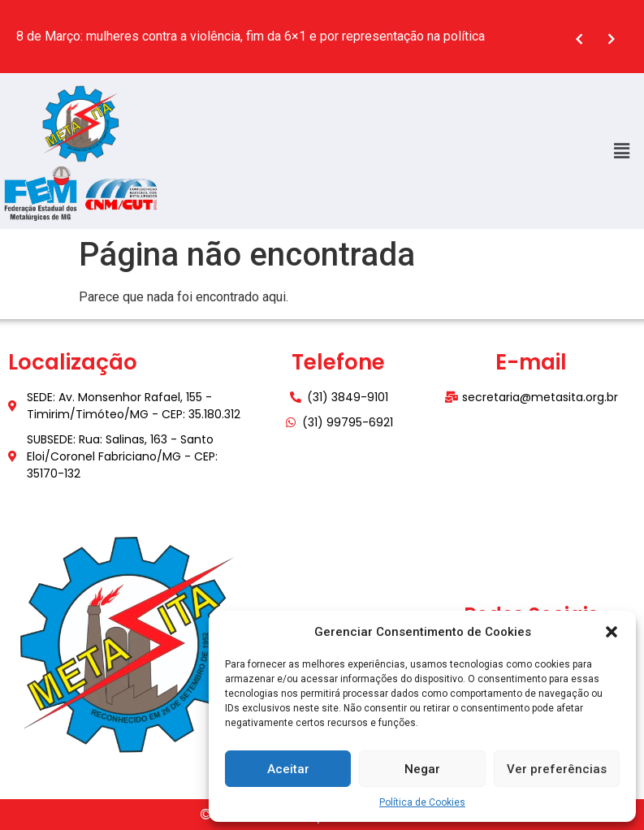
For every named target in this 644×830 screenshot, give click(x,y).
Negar (422, 769)
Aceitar (288, 769)
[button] (612, 632)
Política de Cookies (422, 802)
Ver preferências (557, 769)
